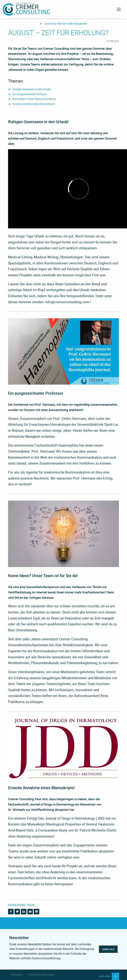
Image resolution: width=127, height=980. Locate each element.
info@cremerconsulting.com (67, 302)
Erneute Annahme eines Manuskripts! (34, 104)
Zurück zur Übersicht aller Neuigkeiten (66, 24)
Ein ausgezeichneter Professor (30, 94)
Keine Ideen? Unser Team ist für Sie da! (34, 99)
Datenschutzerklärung (41, 975)
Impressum (17, 975)
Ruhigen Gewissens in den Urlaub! (32, 89)
